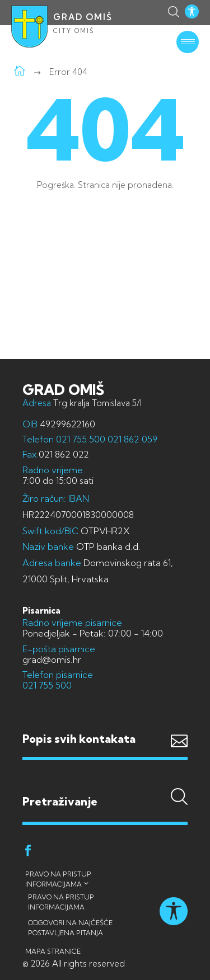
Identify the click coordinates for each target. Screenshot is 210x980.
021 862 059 (131, 439)
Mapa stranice (53, 951)
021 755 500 (81, 439)
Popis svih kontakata (79, 739)
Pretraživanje (105, 779)
